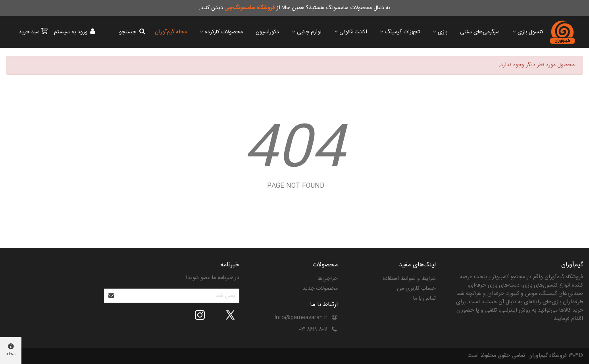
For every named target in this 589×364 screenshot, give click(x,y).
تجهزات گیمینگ (402, 32)
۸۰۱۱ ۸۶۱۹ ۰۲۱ (313, 329)
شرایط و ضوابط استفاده (409, 279)
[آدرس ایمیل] (179, 296)
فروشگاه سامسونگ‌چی (250, 8)
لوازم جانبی (309, 32)
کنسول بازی (530, 32)
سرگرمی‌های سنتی (480, 32)
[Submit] (112, 296)
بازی (443, 32)
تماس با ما (424, 299)
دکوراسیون (267, 32)
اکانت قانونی (353, 32)
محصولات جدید (320, 289)
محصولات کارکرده (224, 32)
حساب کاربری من (416, 289)
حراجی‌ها (328, 279)
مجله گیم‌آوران (171, 32)
